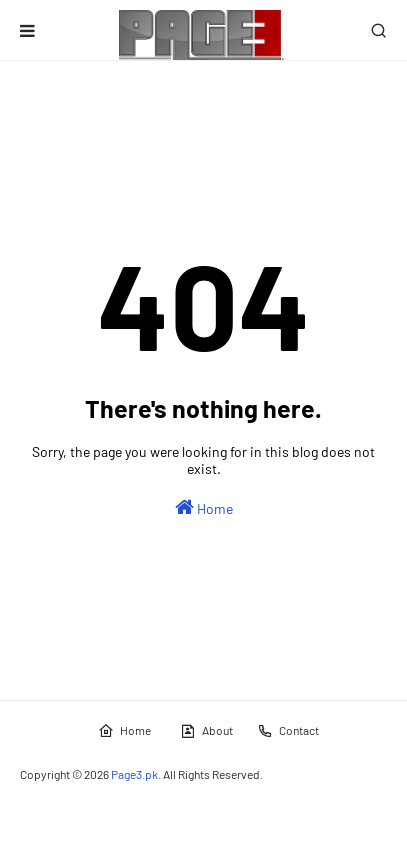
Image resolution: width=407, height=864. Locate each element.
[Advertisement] (213, 116)
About (206, 731)
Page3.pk (134, 774)
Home (204, 507)
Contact (288, 731)
